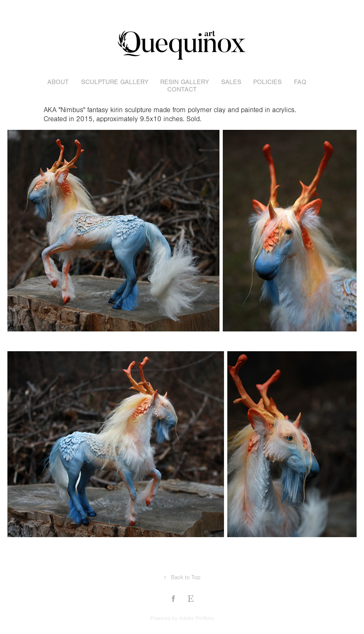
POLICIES (267, 82)
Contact (182, 89)
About (58, 82)
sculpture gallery (115, 82)
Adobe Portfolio (197, 618)
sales (231, 82)
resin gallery (184, 82)
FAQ (300, 82)
